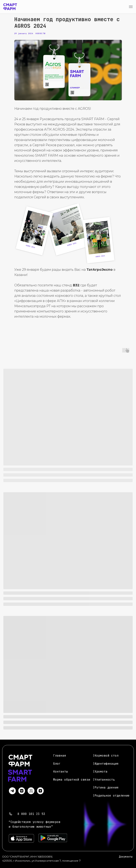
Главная (60, 755)
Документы (126, 857)
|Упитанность (104, 780)
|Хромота (100, 771)
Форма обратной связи (72, 780)
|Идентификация (106, 764)
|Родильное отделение (111, 795)
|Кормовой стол (106, 755)
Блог (57, 764)
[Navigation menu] (131, 7)
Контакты (61, 771)
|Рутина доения (106, 787)
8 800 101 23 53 (31, 814)
